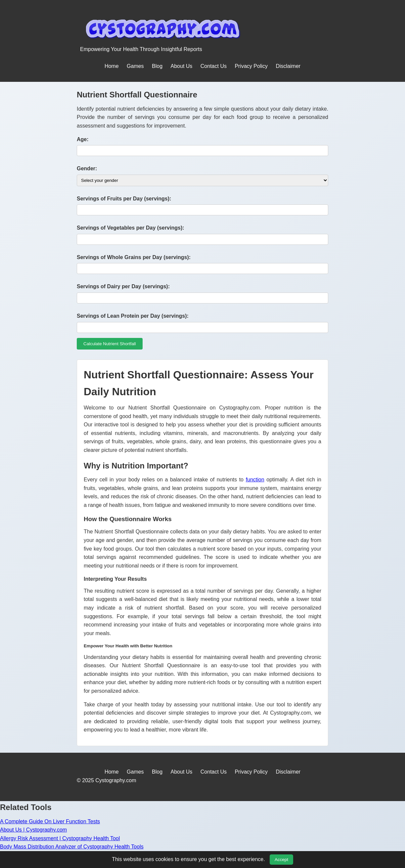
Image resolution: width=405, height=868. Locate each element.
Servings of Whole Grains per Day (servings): (134, 257)
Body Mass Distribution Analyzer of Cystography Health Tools (72, 847)
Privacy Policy (251, 66)
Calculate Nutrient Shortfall (110, 344)
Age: (83, 139)
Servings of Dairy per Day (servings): (123, 286)
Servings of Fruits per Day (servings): (124, 199)
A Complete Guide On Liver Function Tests (50, 821)
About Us (182, 66)
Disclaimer (288, 66)
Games (135, 66)
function (255, 480)
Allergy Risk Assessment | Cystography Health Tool (60, 838)
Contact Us (214, 66)
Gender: (87, 168)
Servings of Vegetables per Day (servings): (131, 228)
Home (112, 66)
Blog (157, 66)
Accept (281, 860)
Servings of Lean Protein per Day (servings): (133, 316)
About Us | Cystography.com (33, 830)
